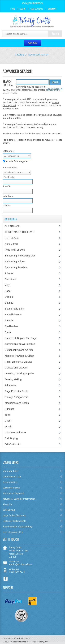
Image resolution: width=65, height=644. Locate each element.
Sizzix (8, 332)
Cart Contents (37, 9)
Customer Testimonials (14, 521)
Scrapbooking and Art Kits (19, 350)
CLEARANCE (12, 226)
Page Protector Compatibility (17, 526)
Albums (9, 273)
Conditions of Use (12, 476)
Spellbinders (12, 326)
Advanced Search (38, 54)
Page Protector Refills (17, 391)
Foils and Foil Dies (15, 250)
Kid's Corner (12, 244)
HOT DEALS (12, 238)
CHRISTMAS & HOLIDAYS (19, 232)
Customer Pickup (11, 488)
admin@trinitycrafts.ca (21, 564)
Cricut (8, 421)
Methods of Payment (13, 493)
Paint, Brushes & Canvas (18, 362)
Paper (8, 291)
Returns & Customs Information (19, 499)
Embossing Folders (15, 261)
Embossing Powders (16, 267)
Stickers (9, 297)
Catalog (19, 54)
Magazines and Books (17, 403)
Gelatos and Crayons (16, 368)
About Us (7, 504)
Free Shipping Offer (13, 532)
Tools (8, 415)
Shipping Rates (10, 471)
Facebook (6, 579)
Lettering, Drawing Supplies (20, 373)
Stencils (9, 320)
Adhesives (10, 385)
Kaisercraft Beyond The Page (21, 338)
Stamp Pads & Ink (15, 309)
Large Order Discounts (14, 515)
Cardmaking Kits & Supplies (20, 344)
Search (55, 82)
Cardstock (10, 279)
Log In (23, 9)
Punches (10, 409)
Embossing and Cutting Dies (20, 256)
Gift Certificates (13, 444)
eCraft (8, 427)
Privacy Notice (10, 482)
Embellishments (13, 315)
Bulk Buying (11, 438)
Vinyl (7, 285)
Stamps (9, 303)
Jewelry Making (13, 379)
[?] (55, 89)
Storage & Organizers (17, 397)
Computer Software (15, 432)
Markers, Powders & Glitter (19, 356)
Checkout (52, 9)
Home (13, 9)
